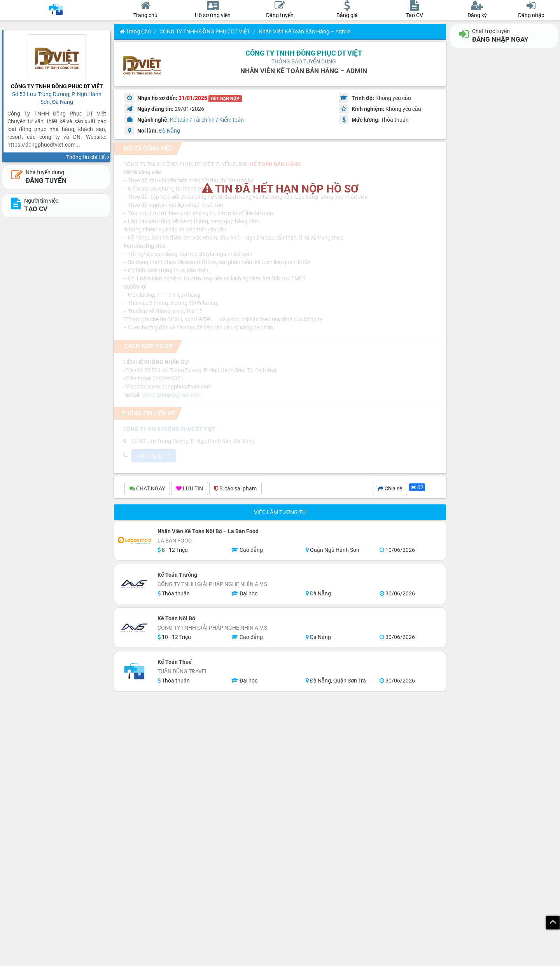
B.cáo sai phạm (235, 488)
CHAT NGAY (147, 488)
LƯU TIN (190, 488)
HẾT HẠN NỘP (225, 99)
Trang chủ (135, 31)
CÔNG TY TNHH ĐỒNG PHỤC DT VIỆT (205, 31)
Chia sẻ (390, 488)
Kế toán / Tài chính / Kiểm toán (207, 120)
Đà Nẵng (170, 131)
